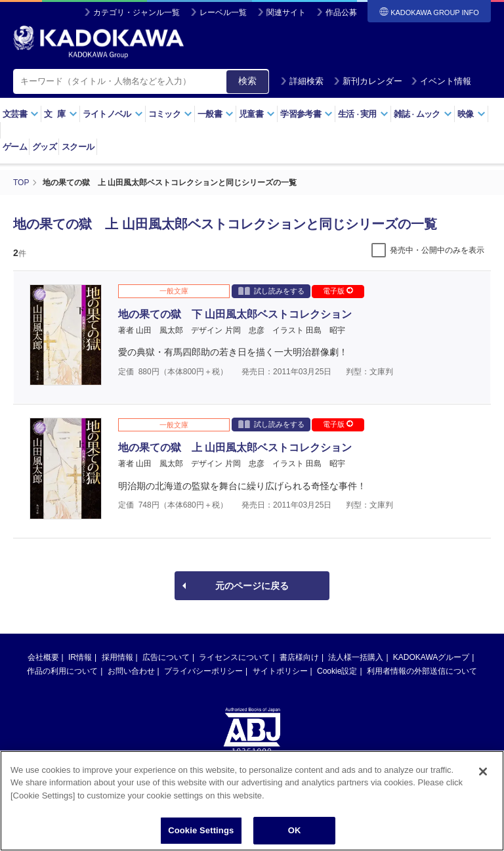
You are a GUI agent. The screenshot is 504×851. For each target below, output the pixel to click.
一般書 (216, 114)
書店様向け (299, 657)
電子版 (338, 291)
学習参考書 (306, 114)
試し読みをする (271, 291)
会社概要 (43, 657)
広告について (166, 657)
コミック (170, 114)
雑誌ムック (423, 114)
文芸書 (21, 114)
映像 (472, 114)
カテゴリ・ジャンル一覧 (136, 12)
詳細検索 (302, 81)
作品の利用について (62, 671)
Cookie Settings (201, 837)
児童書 (257, 114)
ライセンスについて (234, 657)
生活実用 (363, 114)
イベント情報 (441, 81)
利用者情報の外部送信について (422, 671)
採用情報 (117, 657)
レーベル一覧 (223, 12)
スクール (78, 147)
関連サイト (286, 12)
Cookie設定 (337, 671)
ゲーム (15, 147)
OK (295, 837)
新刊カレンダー (368, 81)
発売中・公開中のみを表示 (437, 250)
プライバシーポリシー (203, 671)
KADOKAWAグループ (431, 657)
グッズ (44, 147)
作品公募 (341, 12)
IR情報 (80, 657)
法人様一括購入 (356, 657)
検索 (247, 81)
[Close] (483, 777)
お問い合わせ (131, 671)
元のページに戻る (252, 586)
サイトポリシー (280, 671)
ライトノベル (113, 114)
